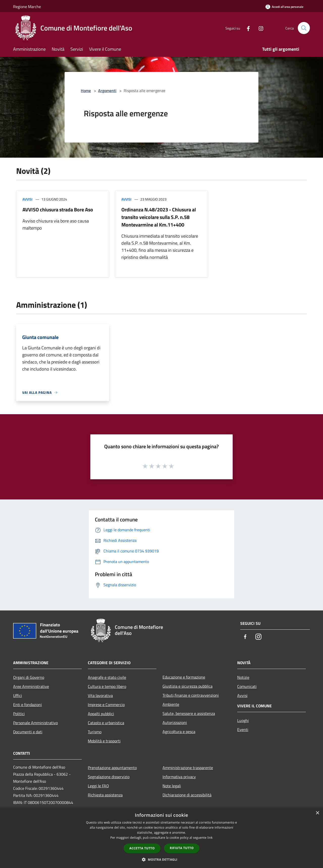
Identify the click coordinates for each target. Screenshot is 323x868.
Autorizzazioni (175, 722)
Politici (19, 714)
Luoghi (243, 720)
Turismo (95, 732)
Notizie (243, 677)
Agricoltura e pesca (179, 732)
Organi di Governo (29, 677)
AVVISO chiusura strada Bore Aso (58, 209)
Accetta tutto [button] (142, 848)
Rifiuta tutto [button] (182, 848)
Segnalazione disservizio (109, 777)
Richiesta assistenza (105, 795)
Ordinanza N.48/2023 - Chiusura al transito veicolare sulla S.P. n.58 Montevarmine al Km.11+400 (159, 217)
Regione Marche (27, 7)
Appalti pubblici (101, 714)
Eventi (243, 730)
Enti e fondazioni (28, 705)
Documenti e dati (28, 732)
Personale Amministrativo (35, 723)
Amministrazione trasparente (188, 768)
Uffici (18, 695)
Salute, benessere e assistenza (189, 713)
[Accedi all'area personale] (284, 7)
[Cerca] (304, 28)
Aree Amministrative (31, 686)
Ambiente (171, 704)
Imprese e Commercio (106, 705)
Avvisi (28, 199)
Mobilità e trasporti (104, 741)
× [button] (317, 813)
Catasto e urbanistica (106, 723)
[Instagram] (259, 28)
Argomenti (107, 91)
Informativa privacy (179, 777)
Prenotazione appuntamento (112, 768)
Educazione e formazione (184, 677)
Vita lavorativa (100, 695)
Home (86, 91)
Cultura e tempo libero (107, 686)
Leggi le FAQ (98, 786)
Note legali (172, 786)
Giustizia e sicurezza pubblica (187, 686)
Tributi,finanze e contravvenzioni (191, 695)
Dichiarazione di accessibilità (187, 795)
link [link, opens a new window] (210, 838)
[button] (161, 859)
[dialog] (161, 838)
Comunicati (247, 686)
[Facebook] (246, 28)
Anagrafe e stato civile (107, 677)
